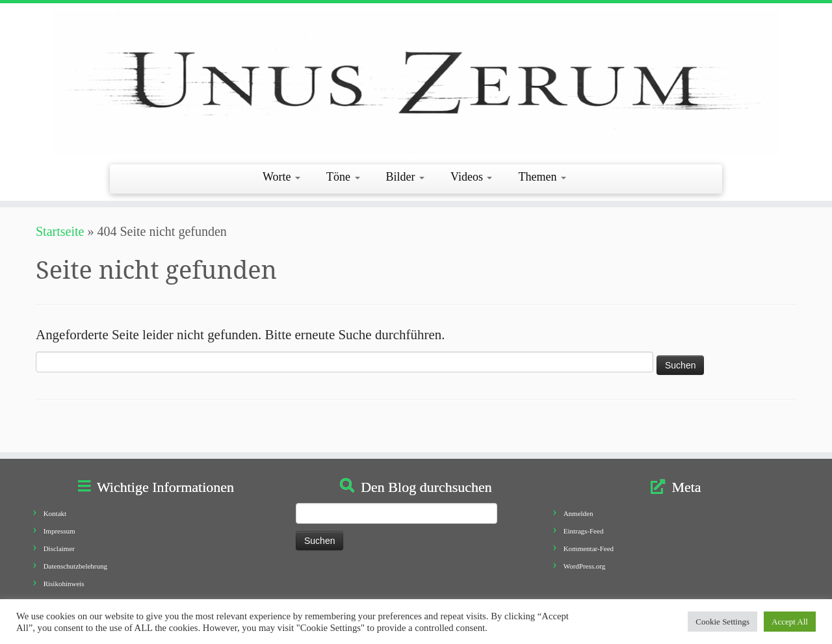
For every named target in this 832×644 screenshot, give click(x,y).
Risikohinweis (64, 584)
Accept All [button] (790, 622)
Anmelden (578, 513)
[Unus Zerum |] (416, 82)
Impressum (59, 531)
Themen (542, 177)
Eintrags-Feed (584, 531)
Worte (281, 177)
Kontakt (55, 513)
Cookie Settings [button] (722, 622)
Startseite (60, 231)
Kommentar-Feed (589, 548)
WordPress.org (585, 566)
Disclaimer (59, 548)
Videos (471, 177)
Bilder (406, 177)
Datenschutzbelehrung (75, 566)
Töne (343, 177)
